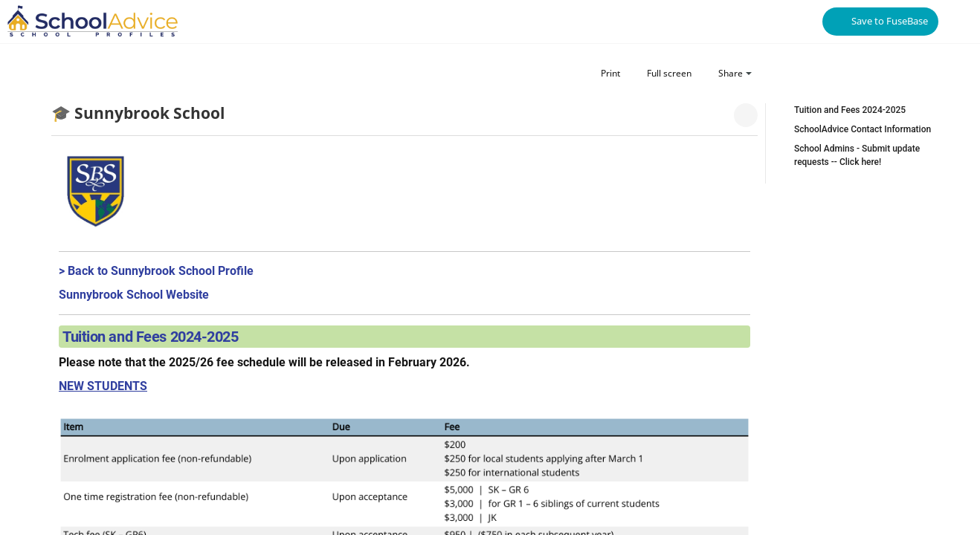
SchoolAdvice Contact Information (863, 129)
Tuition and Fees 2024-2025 (850, 110)
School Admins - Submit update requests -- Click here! (857, 155)
